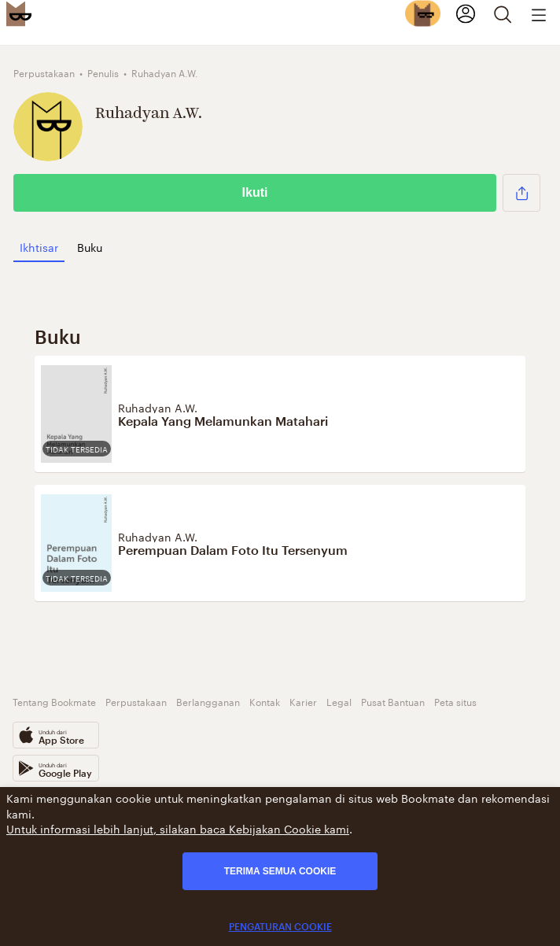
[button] (521, 193)
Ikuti (255, 192)
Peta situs (455, 701)
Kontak (265, 701)
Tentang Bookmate (54, 701)
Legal (339, 701)
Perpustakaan (136, 701)
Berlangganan (208, 701)
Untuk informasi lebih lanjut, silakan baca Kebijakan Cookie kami (178, 828)
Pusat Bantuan (393, 701)
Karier (303, 701)
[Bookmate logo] (19, 13)
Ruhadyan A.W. (158, 407)
